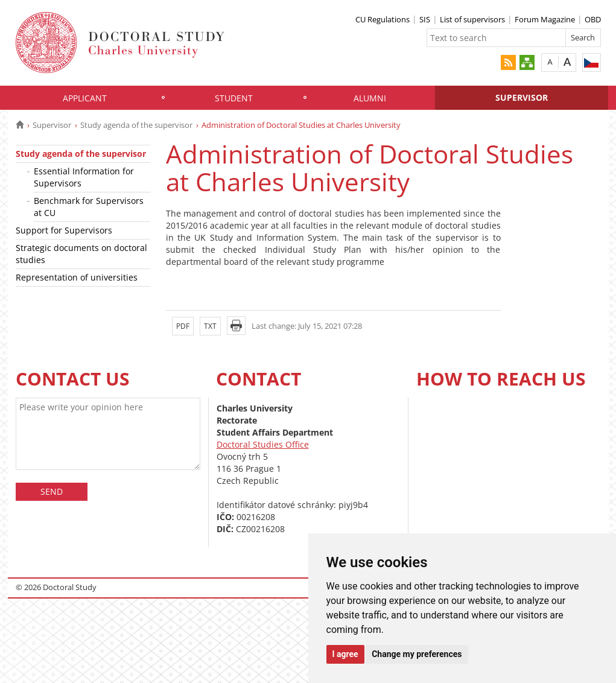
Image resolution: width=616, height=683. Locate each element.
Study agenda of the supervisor (136, 125)
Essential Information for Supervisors (84, 177)
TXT (210, 326)
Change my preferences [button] (417, 654)
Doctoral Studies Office (263, 444)
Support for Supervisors (64, 230)
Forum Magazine (545, 19)
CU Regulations (383, 19)
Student (234, 98)
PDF (183, 326)
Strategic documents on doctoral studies (81, 254)
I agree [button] (345, 654)
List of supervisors (472, 19)
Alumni (370, 98)
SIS (425, 19)
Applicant (85, 98)
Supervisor (522, 97)
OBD (593, 19)
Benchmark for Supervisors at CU (89, 207)
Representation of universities (77, 277)
